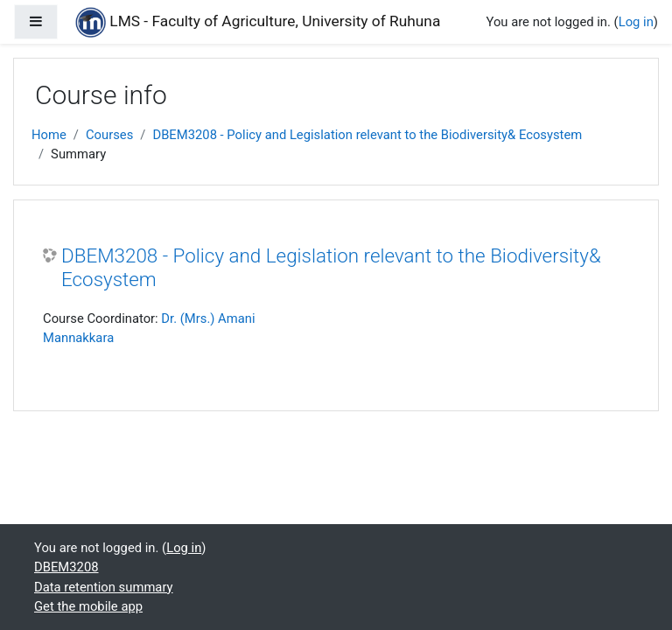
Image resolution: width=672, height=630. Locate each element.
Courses (109, 135)
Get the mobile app (88, 606)
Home (49, 135)
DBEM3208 (66, 567)
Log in (636, 22)
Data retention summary (104, 587)
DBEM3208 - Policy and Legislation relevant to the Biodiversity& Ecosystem (367, 135)
